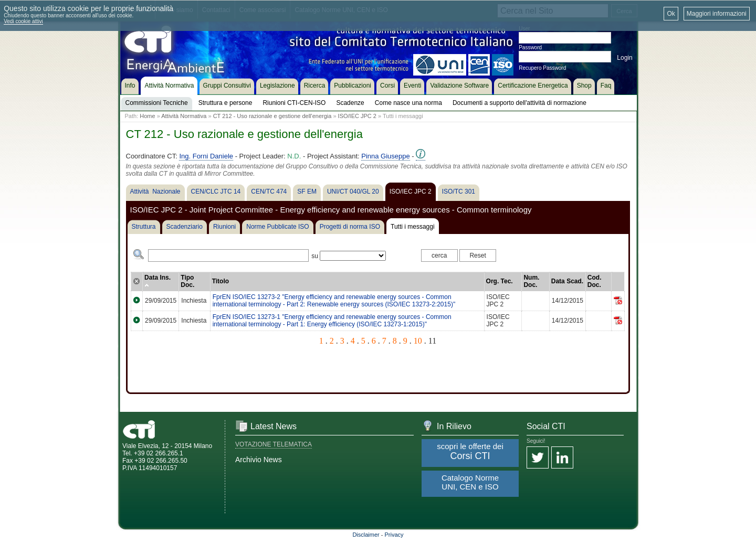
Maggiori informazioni (717, 14)
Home (147, 116)
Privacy (394, 535)
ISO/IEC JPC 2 (357, 116)
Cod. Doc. (595, 281)
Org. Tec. (500, 281)
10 (418, 341)
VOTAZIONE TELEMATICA (274, 444)
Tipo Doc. (187, 281)
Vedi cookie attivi (23, 21)
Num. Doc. (531, 281)
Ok (671, 14)
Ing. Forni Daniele (206, 156)
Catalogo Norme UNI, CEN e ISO (470, 482)
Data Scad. (567, 281)
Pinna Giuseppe (386, 156)
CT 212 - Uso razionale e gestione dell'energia (272, 116)
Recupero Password (542, 68)
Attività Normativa (184, 116)
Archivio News (259, 460)
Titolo (220, 281)
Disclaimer (366, 535)
